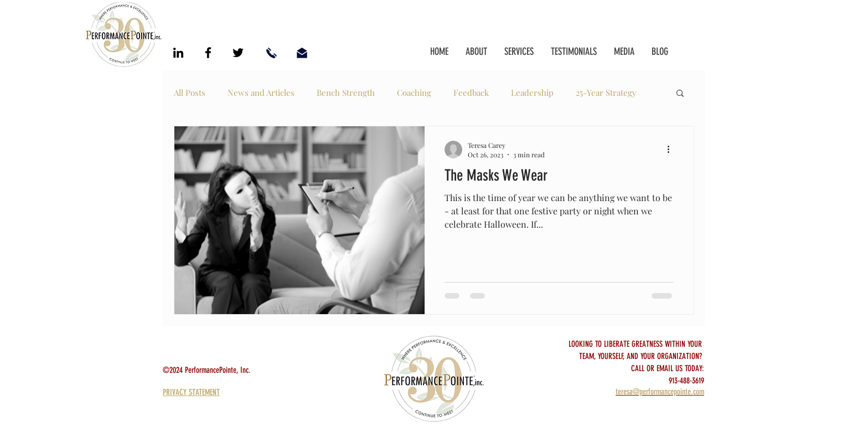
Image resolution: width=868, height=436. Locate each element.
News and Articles (261, 93)
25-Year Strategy (606, 93)
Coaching (414, 93)
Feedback (471, 93)
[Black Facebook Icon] (208, 53)
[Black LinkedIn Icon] (178, 53)
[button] (680, 94)
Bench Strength (346, 93)
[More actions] (672, 150)
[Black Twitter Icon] (238, 53)
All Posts (190, 93)
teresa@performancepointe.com (660, 392)
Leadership (532, 93)
